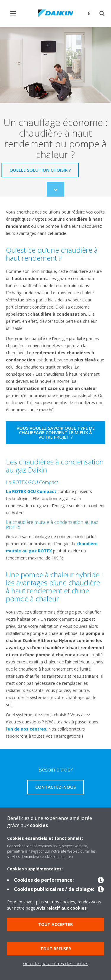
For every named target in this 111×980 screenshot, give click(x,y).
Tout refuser (56, 949)
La (9, 491)
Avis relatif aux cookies (62, 908)
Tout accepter (55, 924)
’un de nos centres (26, 729)
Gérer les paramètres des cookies (56, 964)
